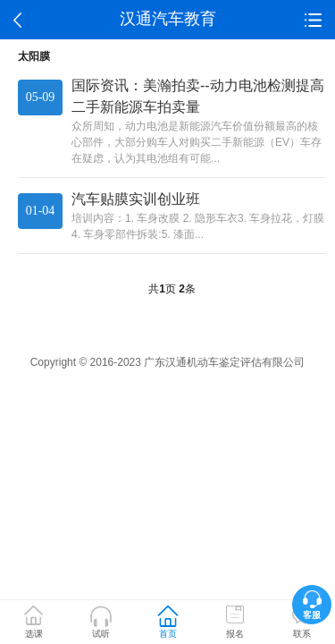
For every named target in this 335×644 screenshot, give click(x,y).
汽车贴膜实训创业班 (136, 199)
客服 (312, 615)
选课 (34, 634)
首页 (168, 634)
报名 (235, 634)
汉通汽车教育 (168, 19)
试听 (101, 634)
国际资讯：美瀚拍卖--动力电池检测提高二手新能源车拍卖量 (198, 96)
